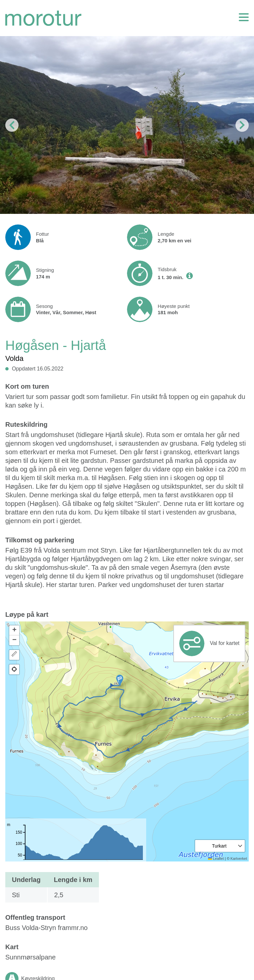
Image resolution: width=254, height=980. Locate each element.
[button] (120, 680)
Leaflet (216, 858)
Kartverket (239, 858)
